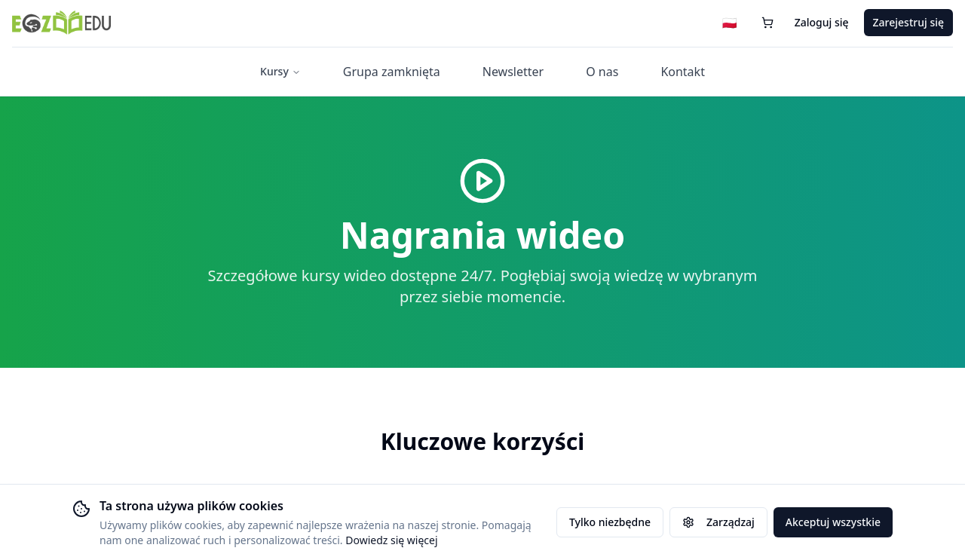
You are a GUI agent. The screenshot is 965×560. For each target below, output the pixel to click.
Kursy (280, 73)
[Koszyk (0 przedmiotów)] (767, 24)
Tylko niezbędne (610, 522)
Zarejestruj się (908, 24)
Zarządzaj (718, 522)
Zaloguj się (822, 24)
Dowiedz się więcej (391, 540)
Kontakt (683, 73)
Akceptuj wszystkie (833, 522)
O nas (602, 73)
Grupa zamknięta (392, 73)
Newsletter (513, 73)
